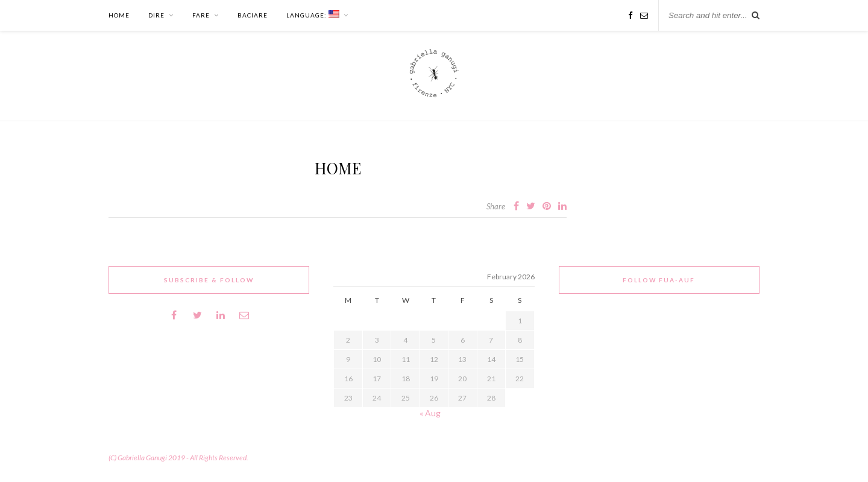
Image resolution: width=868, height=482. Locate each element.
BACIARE (253, 15)
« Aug (430, 413)
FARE (201, 15)
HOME (119, 15)
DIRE (156, 15)
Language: (313, 14)
